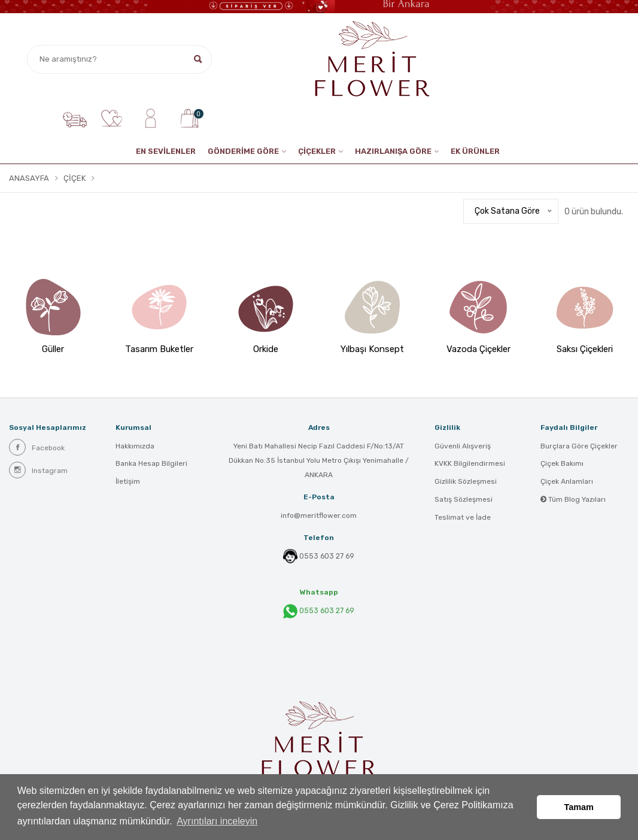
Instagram (38, 469)
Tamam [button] (579, 807)
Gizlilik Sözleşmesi (466, 482)
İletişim (128, 482)
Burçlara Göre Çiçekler (579, 446)
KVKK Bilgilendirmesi (470, 464)
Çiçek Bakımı (562, 464)
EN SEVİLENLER (166, 151)
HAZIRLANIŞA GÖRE (393, 151)
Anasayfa (29, 178)
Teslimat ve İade (463, 518)
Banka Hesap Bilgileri (151, 464)
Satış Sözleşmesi (464, 500)
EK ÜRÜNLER (475, 151)
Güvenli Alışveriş (463, 446)
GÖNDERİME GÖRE (243, 151)
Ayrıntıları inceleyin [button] (217, 821)
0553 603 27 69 (327, 556)
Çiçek (75, 178)
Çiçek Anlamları (567, 482)
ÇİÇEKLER (317, 151)
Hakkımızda (135, 446)
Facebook (37, 447)
